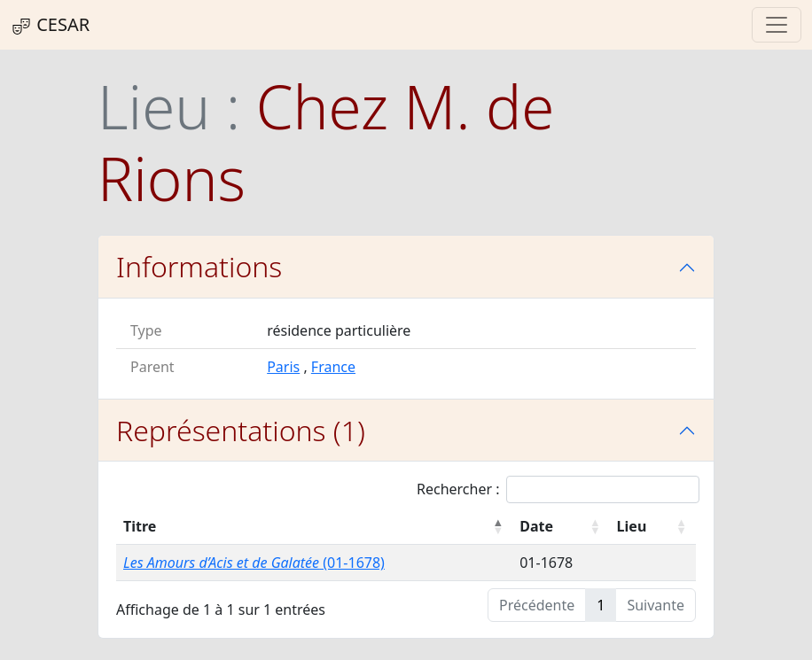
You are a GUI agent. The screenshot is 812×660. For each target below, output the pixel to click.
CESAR (50, 25)
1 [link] (601, 605)
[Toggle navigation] (777, 25)
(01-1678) (254, 563)
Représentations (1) (241, 430)
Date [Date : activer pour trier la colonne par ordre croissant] (536, 526)
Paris (283, 367)
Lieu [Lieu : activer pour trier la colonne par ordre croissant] (632, 526)
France (333, 367)
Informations (199, 266)
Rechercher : (558, 489)
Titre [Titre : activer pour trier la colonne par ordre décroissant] (140, 526)
